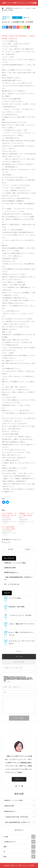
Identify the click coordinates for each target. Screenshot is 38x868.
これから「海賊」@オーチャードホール (21, 624)
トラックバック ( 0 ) (19, 662)
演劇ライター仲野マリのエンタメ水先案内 (19, 3)
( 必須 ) (7, 681)
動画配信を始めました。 (12, 572)
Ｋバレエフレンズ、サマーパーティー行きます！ (21, 642)
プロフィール (19, 779)
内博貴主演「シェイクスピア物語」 (16, 563)
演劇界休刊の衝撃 (10, 568)
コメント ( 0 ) (19, 657)
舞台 (17, 18)
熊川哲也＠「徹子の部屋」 (17, 607)
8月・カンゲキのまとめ (12, 584)
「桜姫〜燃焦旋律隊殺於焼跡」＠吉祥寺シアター (18, 578)
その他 (20, 837)
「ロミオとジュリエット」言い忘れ (20, 615)
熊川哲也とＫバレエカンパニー (13, 540)
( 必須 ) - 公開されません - (13, 687)
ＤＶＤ (9, 476)
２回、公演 (16, 458)
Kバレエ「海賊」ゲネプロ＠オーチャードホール (21, 634)
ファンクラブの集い (15, 598)
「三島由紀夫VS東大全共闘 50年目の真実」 (17, 817)
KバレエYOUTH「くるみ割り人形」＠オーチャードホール (9, 515)
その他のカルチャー (20, 842)
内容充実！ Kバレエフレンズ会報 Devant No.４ (27, 515)
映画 (20, 847)
